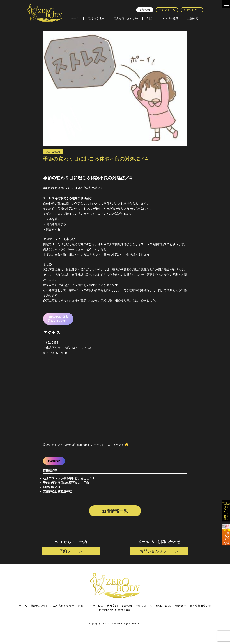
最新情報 (145, 10)
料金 (150, 18)
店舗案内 (193, 18)
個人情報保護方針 (200, 614)
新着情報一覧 (115, 511)
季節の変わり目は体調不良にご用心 (66, 483)
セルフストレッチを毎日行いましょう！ (69, 478)
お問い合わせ (192, 10)
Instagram (54, 461)
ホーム (75, 18)
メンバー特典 (170, 18)
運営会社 (181, 614)
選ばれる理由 (96, 18)
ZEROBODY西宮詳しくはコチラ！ (58, 319)
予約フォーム (167, 10)
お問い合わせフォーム (159, 559)
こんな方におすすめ (126, 18)
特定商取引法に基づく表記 (115, 618)
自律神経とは (52, 487)
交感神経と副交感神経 (57, 491)
